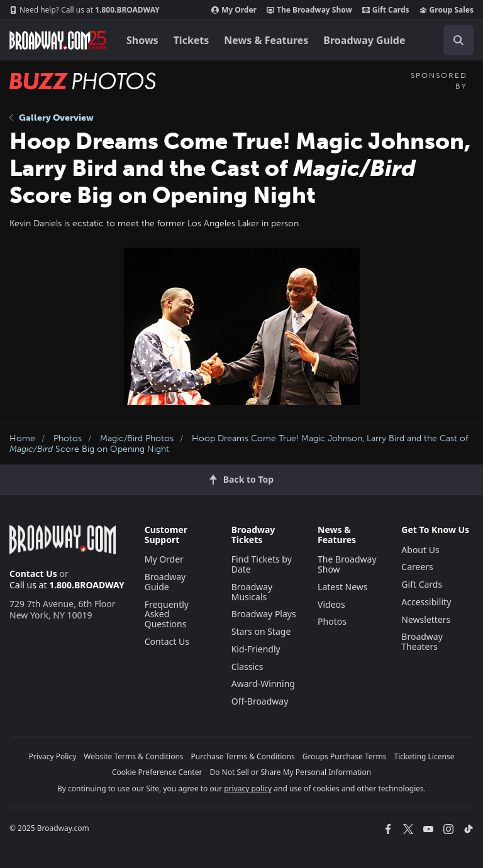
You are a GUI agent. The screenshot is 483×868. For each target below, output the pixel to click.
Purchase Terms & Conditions (243, 756)
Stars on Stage (261, 631)
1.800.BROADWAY (85, 10)
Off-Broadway (260, 701)
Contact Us (33, 574)
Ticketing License (425, 756)
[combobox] (453, 40)
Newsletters (426, 619)
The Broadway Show (309, 10)
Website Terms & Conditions (133, 756)
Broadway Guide (364, 40)
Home (22, 438)
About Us (420, 550)
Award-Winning (263, 684)
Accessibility (426, 602)
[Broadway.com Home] (58, 40)
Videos (331, 604)
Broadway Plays (264, 614)
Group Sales (447, 10)
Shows (142, 40)
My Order (234, 10)
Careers (417, 567)
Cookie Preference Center (157, 772)
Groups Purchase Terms (345, 756)
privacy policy (248, 788)
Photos (68, 438)
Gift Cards (386, 10)
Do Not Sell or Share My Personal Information (290, 772)
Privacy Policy (53, 756)
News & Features (266, 40)
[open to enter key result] (458, 40)
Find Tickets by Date (262, 564)
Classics (247, 667)
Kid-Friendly (256, 649)
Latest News (343, 587)
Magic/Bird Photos (137, 438)
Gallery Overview (52, 118)
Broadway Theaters (422, 641)
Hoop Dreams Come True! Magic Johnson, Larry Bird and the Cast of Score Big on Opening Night (239, 444)
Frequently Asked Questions (167, 614)
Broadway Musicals (252, 592)
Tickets (192, 40)
